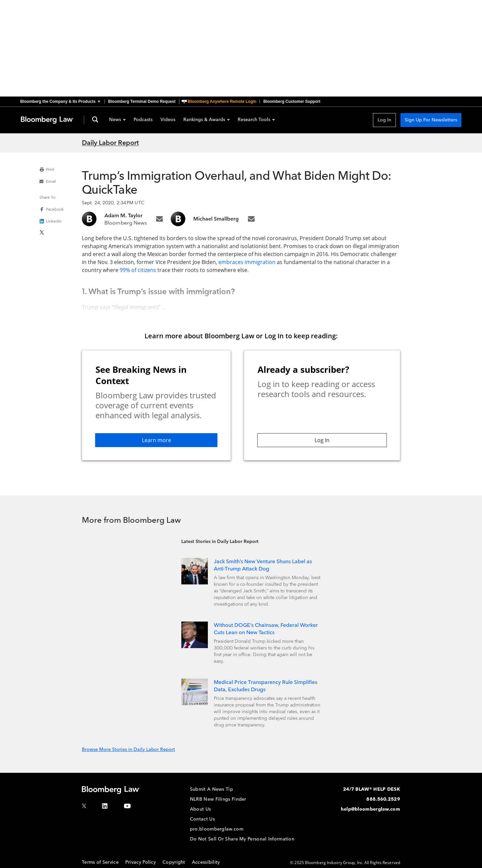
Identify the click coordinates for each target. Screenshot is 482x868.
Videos (168, 120)
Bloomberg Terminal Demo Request (142, 101)
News (117, 120)
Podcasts (143, 120)
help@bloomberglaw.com (370, 809)
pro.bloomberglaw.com (217, 829)
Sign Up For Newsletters (431, 120)
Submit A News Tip (211, 789)
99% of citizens (138, 270)
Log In (384, 120)
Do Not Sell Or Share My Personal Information (242, 839)
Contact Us (202, 819)
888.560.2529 (383, 799)
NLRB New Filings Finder (218, 799)
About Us (200, 809)
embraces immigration (247, 262)
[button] (62, 101)
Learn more (156, 440)
